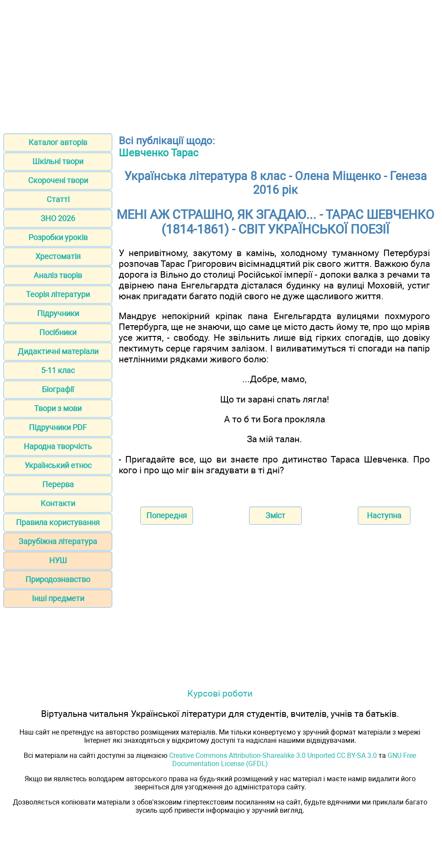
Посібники (58, 332)
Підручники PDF (58, 427)
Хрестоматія (58, 256)
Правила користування (58, 522)
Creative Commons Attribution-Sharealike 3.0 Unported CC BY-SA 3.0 (273, 756)
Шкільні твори (58, 161)
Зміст (275, 515)
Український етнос (58, 465)
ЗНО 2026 (58, 218)
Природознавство (58, 579)
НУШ (58, 560)
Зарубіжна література (58, 541)
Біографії (58, 389)
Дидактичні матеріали (58, 351)
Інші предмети (58, 598)
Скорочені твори (58, 180)
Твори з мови (58, 408)
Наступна (384, 515)
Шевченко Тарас (159, 153)
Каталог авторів (58, 142)
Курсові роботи (220, 693)
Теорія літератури (58, 294)
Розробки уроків (58, 237)
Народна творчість (58, 446)
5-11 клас (58, 370)
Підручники (58, 313)
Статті (58, 199)
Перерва (58, 484)
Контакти (58, 503)
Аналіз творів (58, 275)
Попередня (167, 515)
